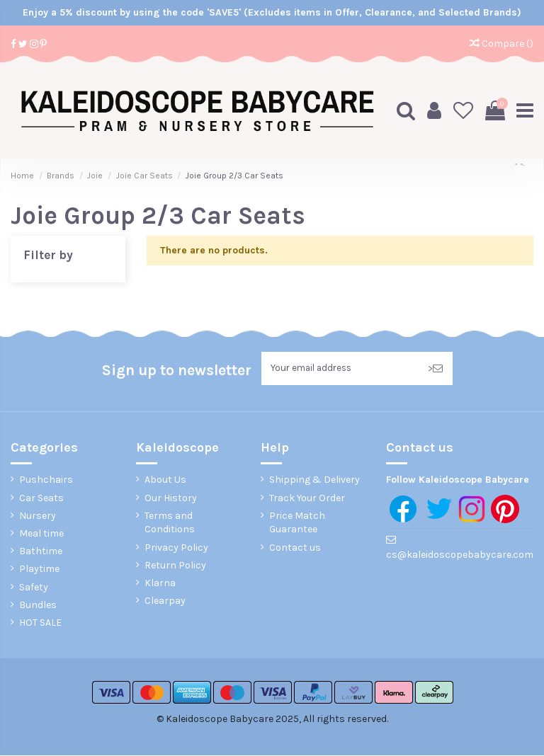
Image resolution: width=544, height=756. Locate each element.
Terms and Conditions (170, 523)
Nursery (38, 516)
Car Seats (41, 499)
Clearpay (165, 601)
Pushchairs (46, 481)
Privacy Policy (176, 548)
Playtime (39, 570)
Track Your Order (307, 499)
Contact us (295, 548)
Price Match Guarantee (297, 523)
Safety (34, 588)
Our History (171, 499)
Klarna (160, 584)
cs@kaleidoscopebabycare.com (460, 555)
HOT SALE (40, 623)
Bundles (38, 606)
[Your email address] (340, 368)
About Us (165, 481)
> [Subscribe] (435, 368)
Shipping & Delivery (314, 481)
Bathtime (41, 552)
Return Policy (175, 566)
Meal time (41, 534)
